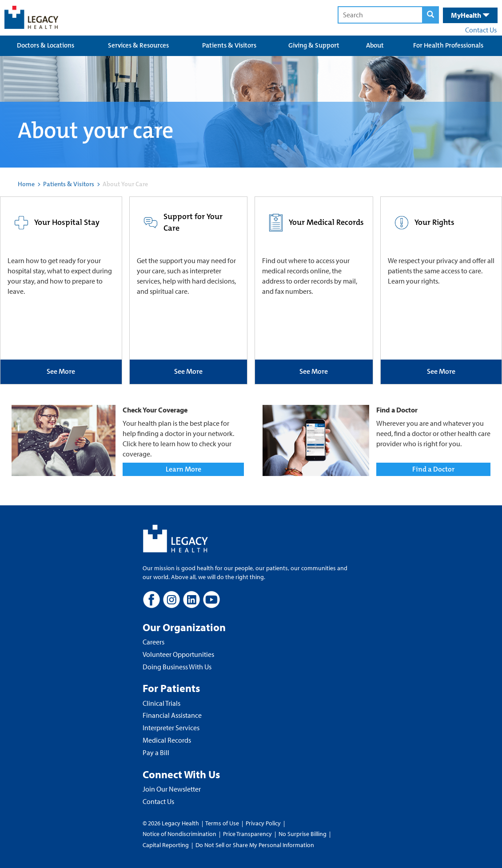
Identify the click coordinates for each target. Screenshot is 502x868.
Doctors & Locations (46, 45)
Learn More (183, 469)
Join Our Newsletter (172, 789)
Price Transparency (247, 834)
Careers (153, 642)
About (375, 45)
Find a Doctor (433, 469)
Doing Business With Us (177, 667)
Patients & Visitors (229, 45)
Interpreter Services (171, 728)
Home (26, 184)
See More (61, 371)
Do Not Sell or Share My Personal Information (255, 845)
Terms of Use (223, 823)
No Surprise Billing (303, 834)
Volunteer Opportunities (178, 654)
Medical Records (167, 740)
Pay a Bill (156, 752)
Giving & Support (314, 45)
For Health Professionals (448, 45)
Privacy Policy (263, 823)
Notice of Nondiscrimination (179, 834)
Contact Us (481, 30)
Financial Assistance (172, 715)
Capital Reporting (166, 845)
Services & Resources (138, 45)
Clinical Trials (161, 703)
